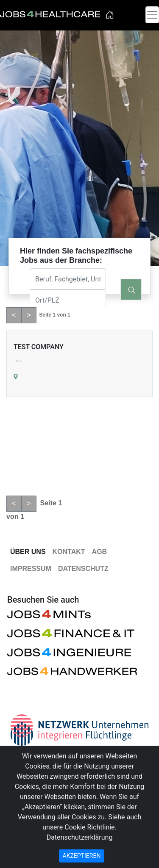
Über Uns (28, 552)
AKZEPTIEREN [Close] (82, 856)
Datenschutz (83, 569)
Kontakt (69, 552)
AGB (100, 552)
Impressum (31, 569)
